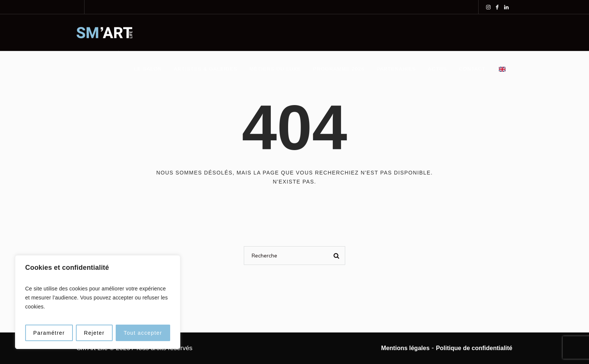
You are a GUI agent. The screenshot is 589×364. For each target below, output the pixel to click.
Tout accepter (143, 333)
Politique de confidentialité (474, 348)
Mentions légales (406, 348)
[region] (98, 302)
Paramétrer (49, 333)
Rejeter (94, 333)
